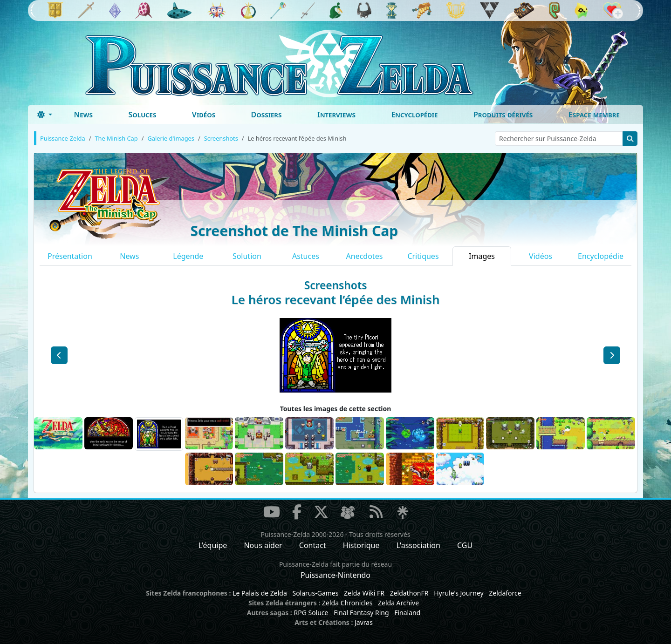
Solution (247, 256)
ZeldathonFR (409, 593)
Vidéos (204, 115)
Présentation (70, 256)
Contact (313, 545)
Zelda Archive (398, 603)
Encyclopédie (414, 115)
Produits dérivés (503, 115)
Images (482, 256)
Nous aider (263, 545)
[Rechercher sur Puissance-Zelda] (559, 139)
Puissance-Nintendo (335, 575)
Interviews (336, 115)
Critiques (423, 256)
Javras (364, 622)
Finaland (407, 613)
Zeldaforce (505, 593)
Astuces (306, 256)
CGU (465, 545)
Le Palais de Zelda (260, 593)
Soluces (142, 115)
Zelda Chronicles (347, 603)
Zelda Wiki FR (364, 593)
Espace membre (594, 115)
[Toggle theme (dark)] (45, 115)
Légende (188, 256)
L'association (418, 545)
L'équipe (213, 545)
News (83, 115)
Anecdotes (365, 256)
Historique (361, 545)
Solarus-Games (315, 593)
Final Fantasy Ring (361, 613)
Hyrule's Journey (459, 593)
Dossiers (267, 115)
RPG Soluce (311, 613)
